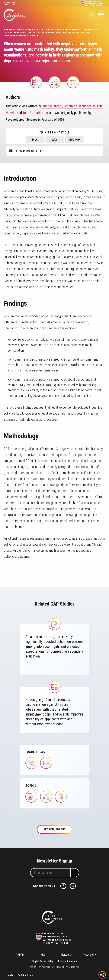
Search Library (54, 829)
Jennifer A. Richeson (78, 106)
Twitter (73, 886)
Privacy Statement (68, 961)
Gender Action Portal (15, 15)
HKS (43, 955)
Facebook (63, 886)
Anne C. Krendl (52, 106)
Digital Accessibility (43, 961)
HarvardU (66, 955)
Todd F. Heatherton (35, 113)
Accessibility (90, 955)
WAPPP (20, 955)
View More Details (29, 151)
